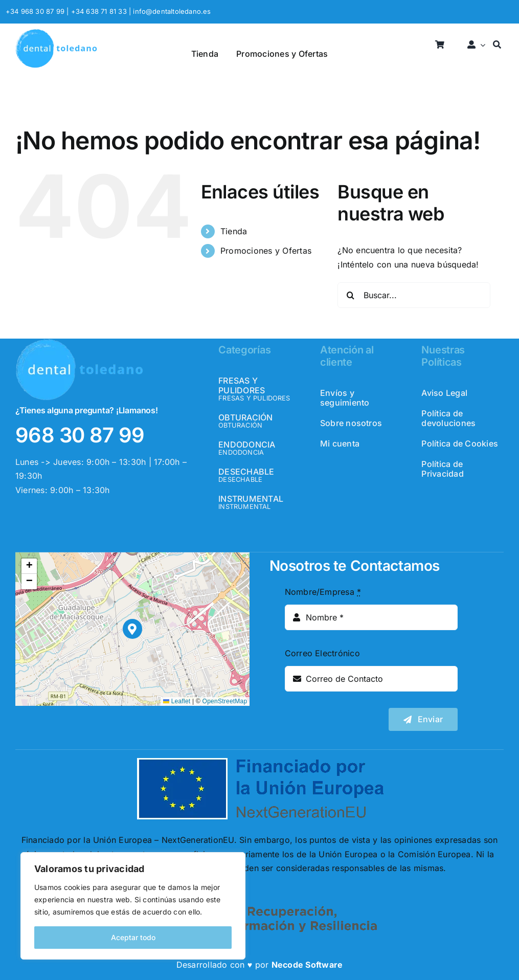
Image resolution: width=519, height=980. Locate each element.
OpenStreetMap (225, 701)
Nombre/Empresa (323, 592)
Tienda (234, 231)
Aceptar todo (133, 937)
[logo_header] (57, 33)
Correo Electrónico (322, 653)
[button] (133, 629)
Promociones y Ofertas (266, 251)
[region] (133, 906)
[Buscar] (497, 45)
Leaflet (177, 701)
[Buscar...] (414, 295)
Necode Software (307, 965)
